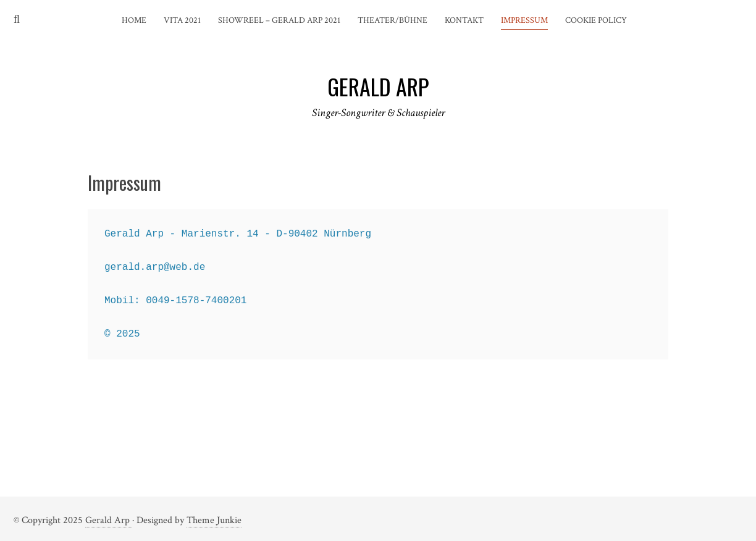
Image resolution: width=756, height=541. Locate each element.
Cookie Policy (596, 20)
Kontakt (464, 20)
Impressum (524, 20)
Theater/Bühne (393, 20)
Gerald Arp (109, 520)
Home (134, 20)
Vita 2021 (182, 20)
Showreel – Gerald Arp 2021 (279, 20)
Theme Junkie (214, 520)
